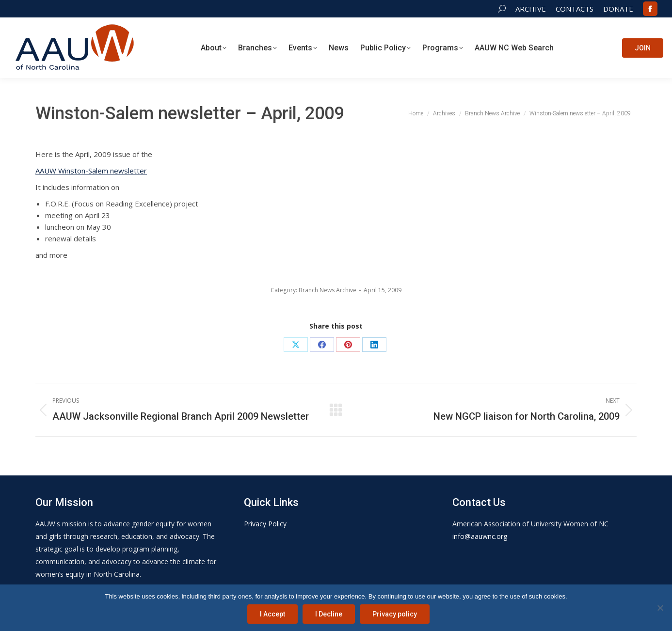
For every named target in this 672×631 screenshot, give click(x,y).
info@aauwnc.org (480, 536)
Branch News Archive (328, 290)
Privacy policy (395, 614)
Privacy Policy (265, 524)
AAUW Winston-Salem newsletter (91, 171)
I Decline (329, 614)
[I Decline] (660, 608)
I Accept (272, 614)
